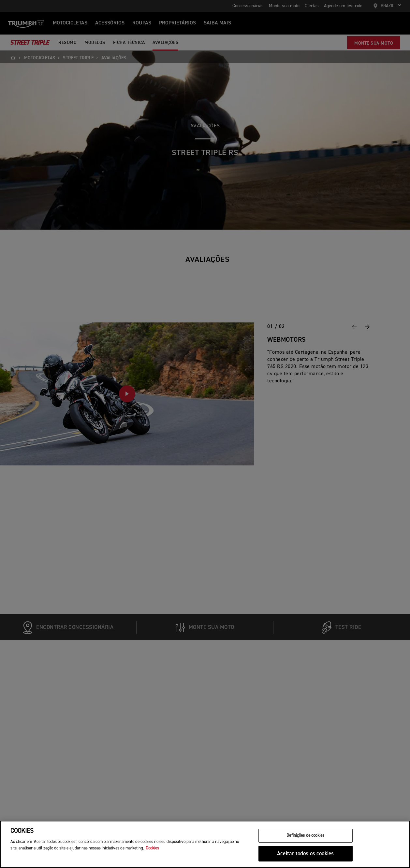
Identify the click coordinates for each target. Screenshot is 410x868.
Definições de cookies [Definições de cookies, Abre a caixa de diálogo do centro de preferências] (305, 836)
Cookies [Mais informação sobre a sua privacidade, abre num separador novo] (152, 848)
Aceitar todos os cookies (305, 854)
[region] (205, 844)
